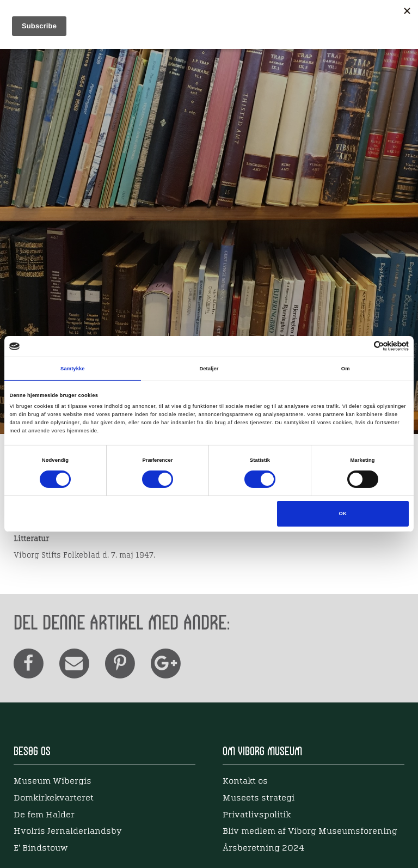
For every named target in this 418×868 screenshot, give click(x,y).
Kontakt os (245, 781)
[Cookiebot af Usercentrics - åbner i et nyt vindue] (361, 346)
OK (343, 514)
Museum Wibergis (53, 781)
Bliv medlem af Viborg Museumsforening (310, 832)
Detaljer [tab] (209, 369)
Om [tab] (346, 369)
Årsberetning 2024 (263, 848)
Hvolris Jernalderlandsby (68, 832)
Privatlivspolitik (257, 815)
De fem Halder (44, 815)
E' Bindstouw (41, 848)
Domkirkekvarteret (54, 798)
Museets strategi (259, 798)
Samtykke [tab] (73, 369)
